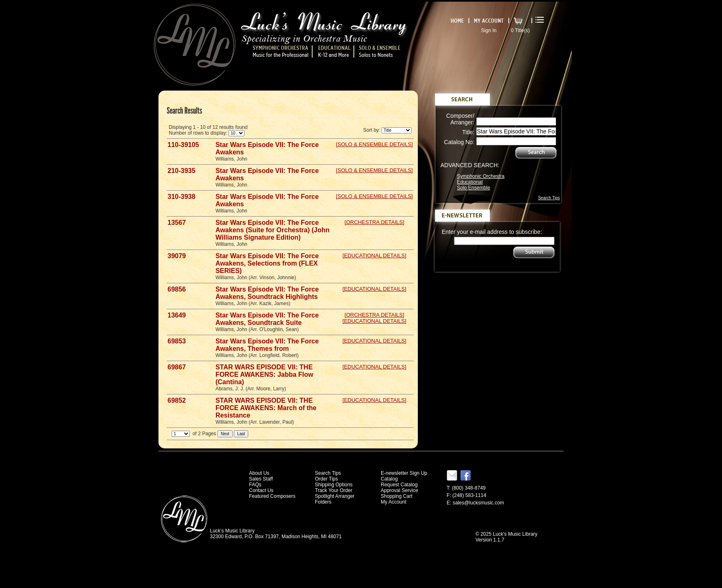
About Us (259, 473)
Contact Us (261, 490)
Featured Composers (272, 496)
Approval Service (399, 490)
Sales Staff (261, 479)
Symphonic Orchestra (481, 176)
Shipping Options (334, 485)
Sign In (489, 30)
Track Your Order (334, 490)
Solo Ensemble (474, 188)
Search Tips (549, 198)
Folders (323, 502)
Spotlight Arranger (335, 496)
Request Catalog (399, 485)
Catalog (389, 479)
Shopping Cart (397, 496)
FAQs (255, 485)
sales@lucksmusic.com (479, 503)
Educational (470, 182)
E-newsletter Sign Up (404, 473)
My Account (394, 502)
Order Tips (326, 479)
